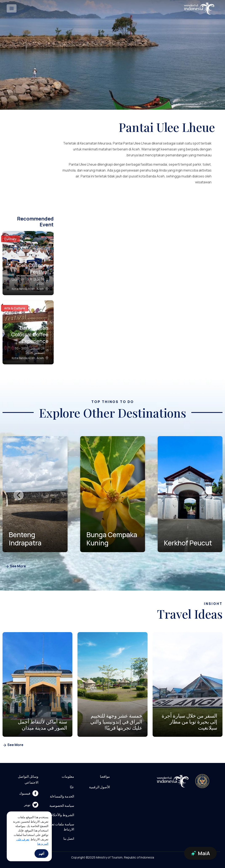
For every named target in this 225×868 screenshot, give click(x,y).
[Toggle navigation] (12, 8)
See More (15, 566)
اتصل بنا (69, 838)
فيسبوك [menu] (29, 793)
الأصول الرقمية (99, 787)
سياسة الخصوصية (62, 806)
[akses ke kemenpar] (202, 781)
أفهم (41, 854)
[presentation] (19, 495)
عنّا (72, 787)
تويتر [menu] (31, 805)
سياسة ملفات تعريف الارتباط (60, 827)
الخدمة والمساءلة (62, 796)
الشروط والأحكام (62, 815)
